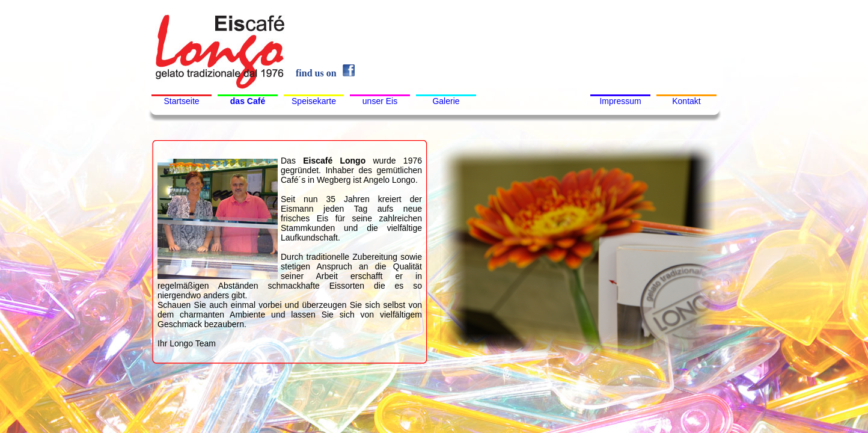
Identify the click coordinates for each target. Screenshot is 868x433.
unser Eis (380, 101)
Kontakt (686, 101)
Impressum (620, 101)
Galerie (446, 101)
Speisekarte (314, 101)
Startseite (181, 101)
